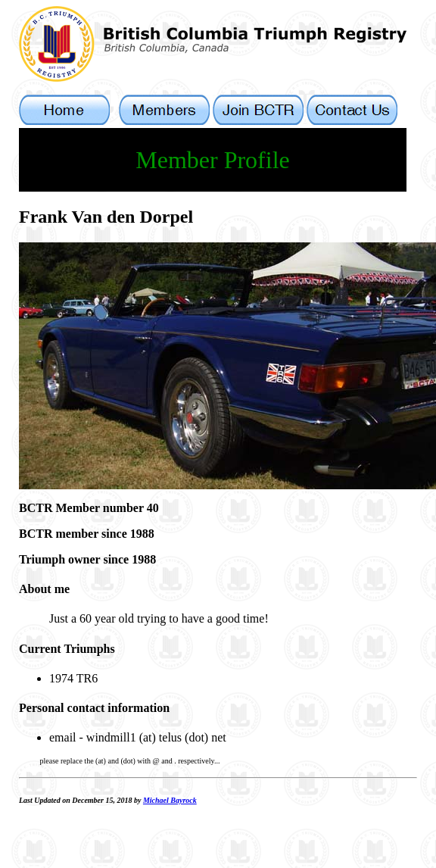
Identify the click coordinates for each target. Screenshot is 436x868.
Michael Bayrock (170, 800)
